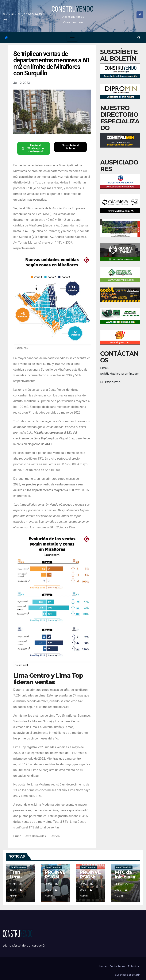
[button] (139, 37)
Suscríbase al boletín (128, 975)
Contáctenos (117, 966)
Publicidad (134, 966)
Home (103, 966)
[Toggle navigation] (72, 37)
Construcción (18, 867)
